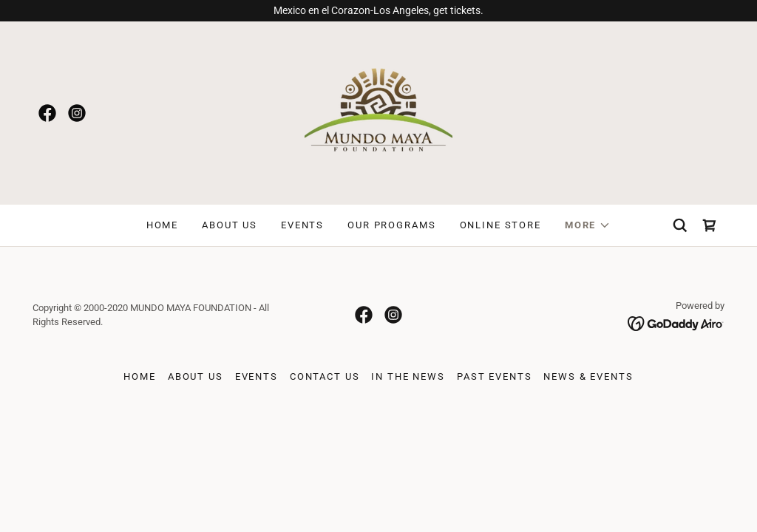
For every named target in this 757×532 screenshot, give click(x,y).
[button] (588, 225)
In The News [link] (408, 376)
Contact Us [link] (325, 376)
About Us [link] (230, 225)
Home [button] (139, 376)
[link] (47, 113)
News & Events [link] (588, 376)
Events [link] (302, 225)
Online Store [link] (500, 225)
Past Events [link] (494, 376)
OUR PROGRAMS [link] (391, 225)
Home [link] (162, 225)
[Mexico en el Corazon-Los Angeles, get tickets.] (378, 11)
